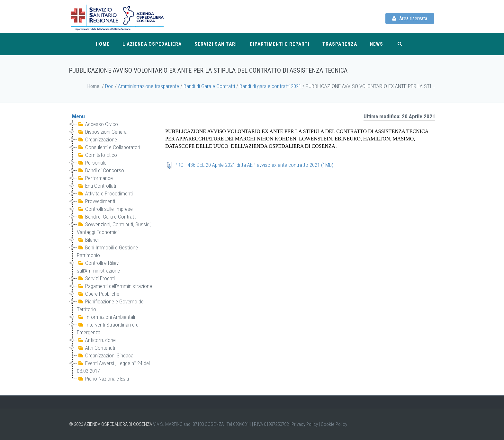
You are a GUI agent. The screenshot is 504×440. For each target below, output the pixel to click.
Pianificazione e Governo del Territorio (111, 305)
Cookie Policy (334, 424)
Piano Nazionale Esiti (103, 379)
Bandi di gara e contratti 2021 (270, 86)
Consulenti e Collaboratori (108, 147)
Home (103, 44)
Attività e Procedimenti (105, 193)
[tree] (112, 251)
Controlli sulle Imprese (105, 209)
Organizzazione (97, 139)
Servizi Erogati (96, 278)
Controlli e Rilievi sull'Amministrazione (99, 266)
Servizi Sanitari (216, 44)
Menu (78, 116)
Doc (109, 86)
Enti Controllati (96, 186)
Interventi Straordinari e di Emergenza (109, 328)
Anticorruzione (96, 340)
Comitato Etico (97, 155)
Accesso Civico (97, 124)
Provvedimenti (96, 201)
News (377, 44)
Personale (92, 163)
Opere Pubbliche (98, 294)
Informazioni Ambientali (106, 317)
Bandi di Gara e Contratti (209, 86)
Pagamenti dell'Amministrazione (114, 286)
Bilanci (88, 240)
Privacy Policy (305, 424)
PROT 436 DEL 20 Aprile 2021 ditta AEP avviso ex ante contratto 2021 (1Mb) (254, 165)
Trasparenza (340, 44)
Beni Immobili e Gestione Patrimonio (108, 251)
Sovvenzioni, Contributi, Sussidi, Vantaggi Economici (115, 228)
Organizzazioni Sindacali (106, 355)
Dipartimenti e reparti (280, 44)
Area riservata (410, 18)
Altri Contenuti (96, 348)
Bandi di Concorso (100, 170)
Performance (95, 178)
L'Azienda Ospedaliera (152, 44)
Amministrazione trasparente (148, 86)
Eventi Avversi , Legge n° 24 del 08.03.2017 (114, 367)
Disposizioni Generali (103, 132)
